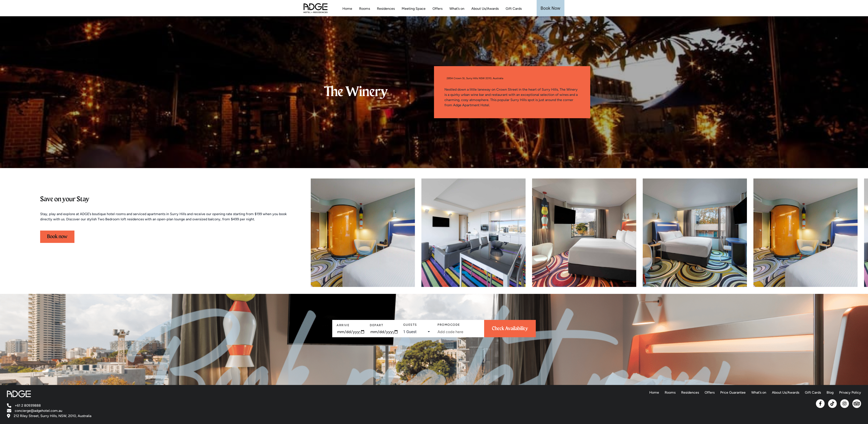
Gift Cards (514, 9)
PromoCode (449, 325)
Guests (410, 325)
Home (347, 9)
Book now (57, 237)
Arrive (343, 325)
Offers (437, 9)
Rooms (365, 9)
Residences (386, 9)
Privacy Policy (850, 392)
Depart (376, 325)
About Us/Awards (485, 9)
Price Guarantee (733, 392)
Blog (830, 392)
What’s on (457, 9)
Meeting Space (414, 9)
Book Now (550, 8)
